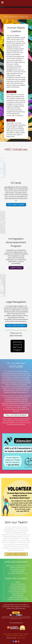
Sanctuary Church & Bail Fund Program (18, 346)
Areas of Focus (14, 17)
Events (26, 634)
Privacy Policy (21, 638)
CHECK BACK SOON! (16, 554)
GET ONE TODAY (16, 205)
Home (6, 17)
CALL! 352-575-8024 (16, 325)
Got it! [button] (2, 7)
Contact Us (22, 636)
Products (14, 636)
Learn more (16, 268)
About (10, 634)
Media (8, 636)
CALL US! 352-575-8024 (16, 415)
